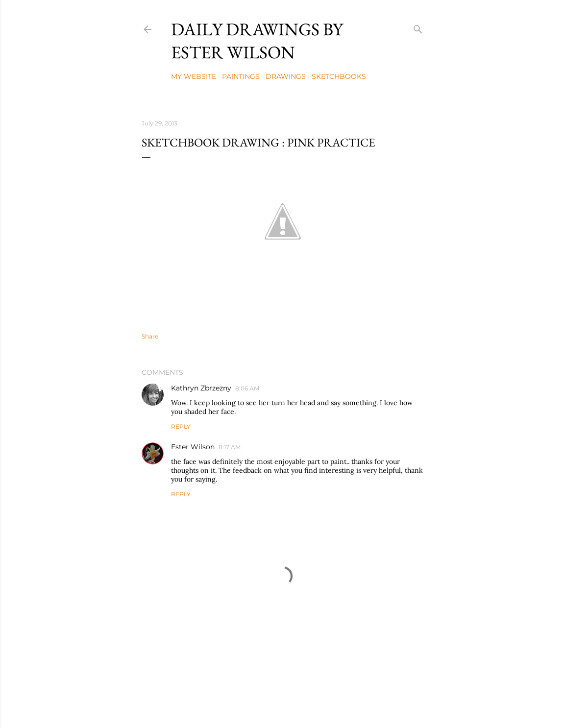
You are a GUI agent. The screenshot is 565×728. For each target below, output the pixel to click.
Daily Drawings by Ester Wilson (257, 41)
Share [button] (150, 336)
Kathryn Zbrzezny (201, 388)
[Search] (418, 27)
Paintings (241, 76)
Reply (181, 426)
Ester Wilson (193, 447)
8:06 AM (247, 388)
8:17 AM (230, 447)
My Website (194, 76)
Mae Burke (310, 700)
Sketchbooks (339, 76)
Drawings (286, 76)
